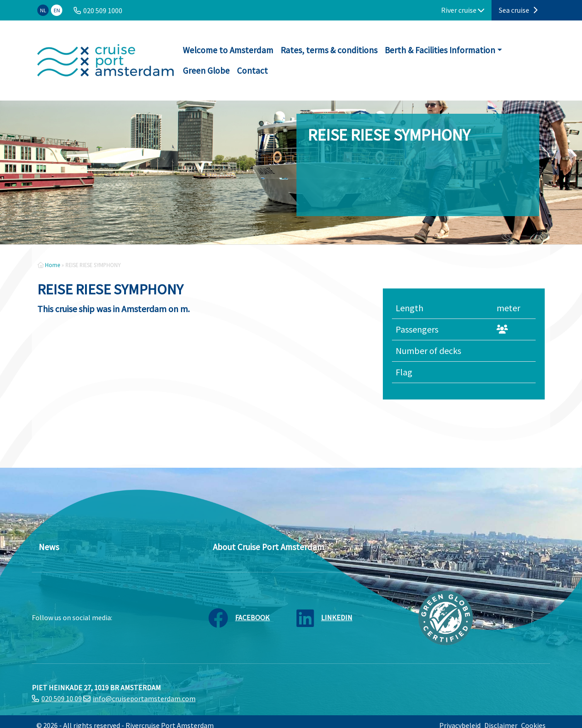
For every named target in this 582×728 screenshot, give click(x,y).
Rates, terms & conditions (329, 50)
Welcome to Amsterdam (228, 50)
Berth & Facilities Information (440, 50)
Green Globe (206, 71)
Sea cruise (518, 10)
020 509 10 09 (62, 698)
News (49, 547)
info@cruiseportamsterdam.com (144, 698)
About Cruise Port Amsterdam (268, 547)
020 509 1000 (103, 10)
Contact (252, 71)
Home (53, 265)
